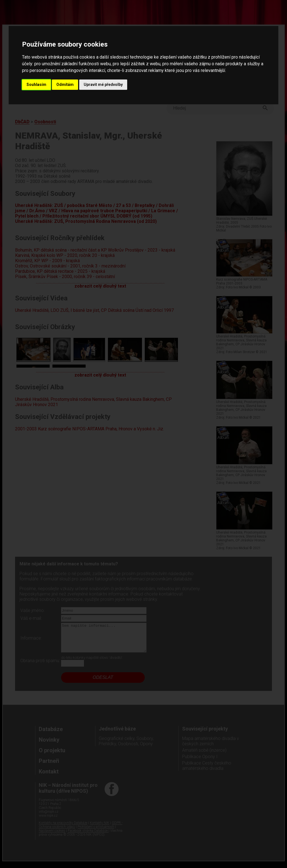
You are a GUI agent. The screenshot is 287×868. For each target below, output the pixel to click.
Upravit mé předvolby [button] (103, 85)
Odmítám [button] (65, 85)
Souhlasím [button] (36, 85)
